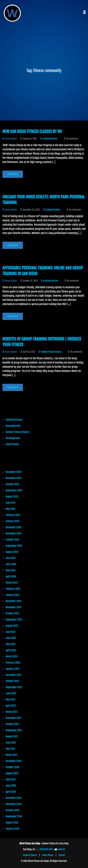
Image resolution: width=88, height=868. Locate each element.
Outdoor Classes (30, 855)
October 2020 (13, 767)
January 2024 (13, 595)
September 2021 (14, 730)
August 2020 (12, 773)
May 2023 (10, 644)
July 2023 (11, 632)
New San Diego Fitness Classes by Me (32, 132)
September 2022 (14, 687)
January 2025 (13, 521)
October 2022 (12, 681)
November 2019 (13, 804)
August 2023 (12, 626)
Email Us (61, 849)
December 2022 (13, 675)
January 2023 (13, 669)
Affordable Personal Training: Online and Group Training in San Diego (43, 271)
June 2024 (11, 564)
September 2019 (14, 816)
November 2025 (14, 478)
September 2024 (14, 546)
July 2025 (11, 503)
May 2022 (10, 700)
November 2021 (13, 718)
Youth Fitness (12, 444)
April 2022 (11, 706)
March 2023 (12, 656)
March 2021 (12, 755)
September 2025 (14, 490)
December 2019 (13, 798)
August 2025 (12, 497)
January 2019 (12, 829)
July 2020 (11, 779)
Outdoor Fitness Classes (51, 352)
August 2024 (12, 552)
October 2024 (12, 540)
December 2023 (13, 601)
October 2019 (12, 810)
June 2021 (11, 743)
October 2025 (12, 484)
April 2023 (11, 650)
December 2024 (13, 527)
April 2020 (11, 792)
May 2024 (10, 570)
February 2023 (13, 663)
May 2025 (10, 509)
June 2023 (11, 638)
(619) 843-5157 (46, 849)
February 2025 (13, 515)
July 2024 (11, 558)
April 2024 (11, 577)
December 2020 (14, 761)
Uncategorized (13, 438)
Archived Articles (50, 139)
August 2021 (12, 736)
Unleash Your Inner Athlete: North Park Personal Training (44, 200)
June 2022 (11, 693)
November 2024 (14, 533)
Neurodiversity (13, 426)
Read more (13, 174)
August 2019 (12, 823)
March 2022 (12, 712)
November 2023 (14, 607)
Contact (62, 855)
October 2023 (12, 613)
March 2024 (12, 583)
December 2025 (13, 472)
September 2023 (14, 620)
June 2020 (11, 786)
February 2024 (13, 589)
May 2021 (10, 749)
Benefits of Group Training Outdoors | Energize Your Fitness (42, 342)
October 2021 (12, 724)
